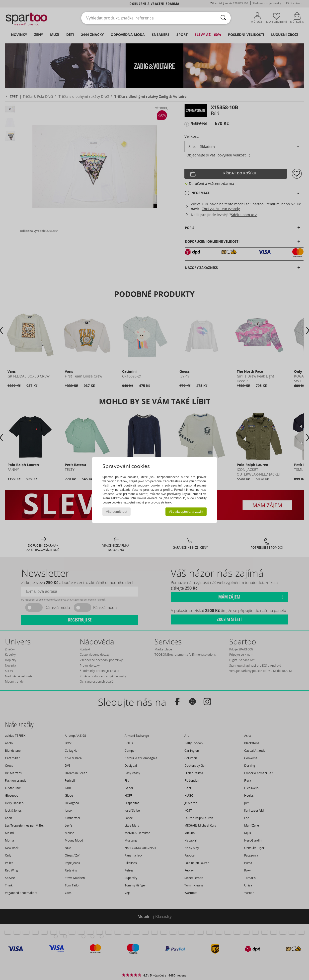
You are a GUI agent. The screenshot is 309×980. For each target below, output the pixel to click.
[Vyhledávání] (223, 18)
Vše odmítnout (117, 512)
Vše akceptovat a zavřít (186, 512)
